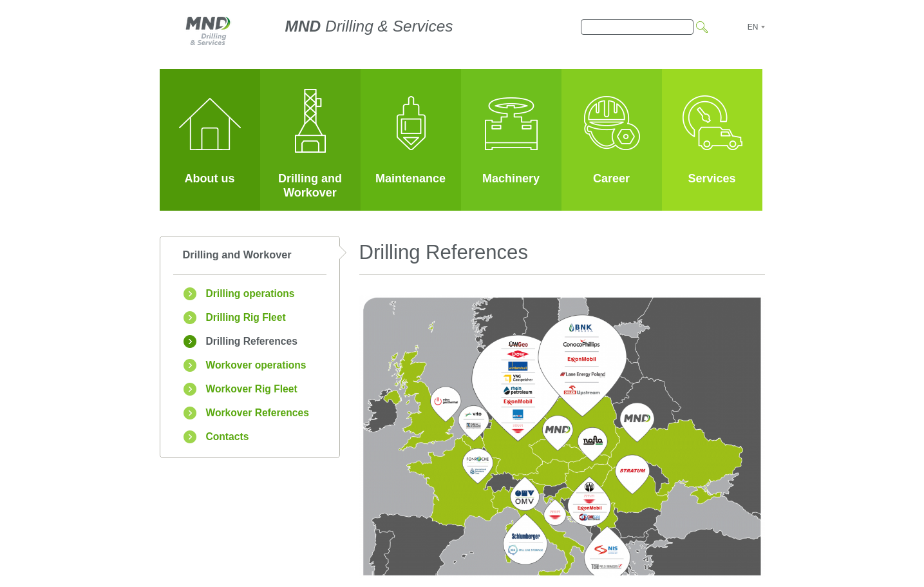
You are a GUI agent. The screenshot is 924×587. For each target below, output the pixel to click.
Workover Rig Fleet (252, 389)
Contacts (228, 437)
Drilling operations (250, 293)
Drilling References (252, 341)
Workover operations (256, 365)
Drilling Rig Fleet (246, 317)
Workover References (258, 413)
